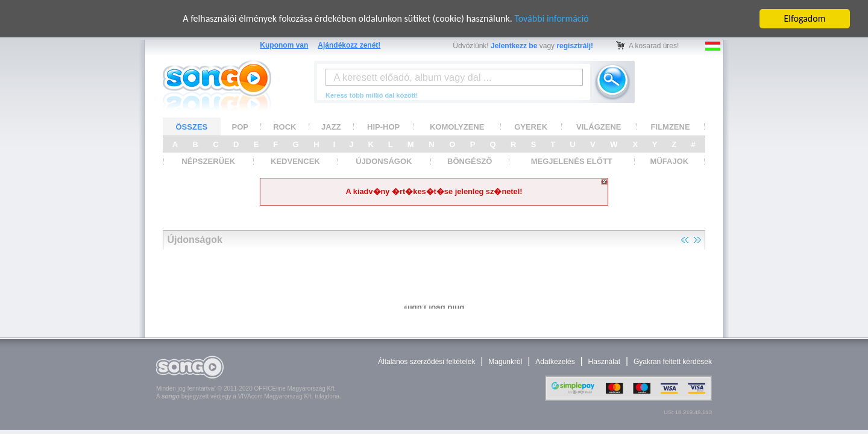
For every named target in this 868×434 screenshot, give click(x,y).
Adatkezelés (555, 362)
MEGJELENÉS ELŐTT (572, 161)
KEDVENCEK (295, 161)
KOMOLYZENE (457, 126)
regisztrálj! (575, 46)
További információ (551, 18)
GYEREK (531, 126)
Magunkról (505, 362)
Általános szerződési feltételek (426, 362)
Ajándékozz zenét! (349, 45)
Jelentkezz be (514, 46)
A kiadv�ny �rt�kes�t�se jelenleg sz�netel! (434, 191)
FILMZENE (671, 126)
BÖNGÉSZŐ (470, 161)
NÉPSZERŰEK (208, 161)
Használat (604, 362)
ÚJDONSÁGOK (384, 161)
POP (240, 126)
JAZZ (331, 126)
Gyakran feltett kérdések (673, 362)
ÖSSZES (192, 126)
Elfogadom (805, 18)
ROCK (285, 126)
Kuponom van (284, 45)
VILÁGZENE (599, 126)
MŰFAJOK (670, 161)
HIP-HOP (383, 126)
